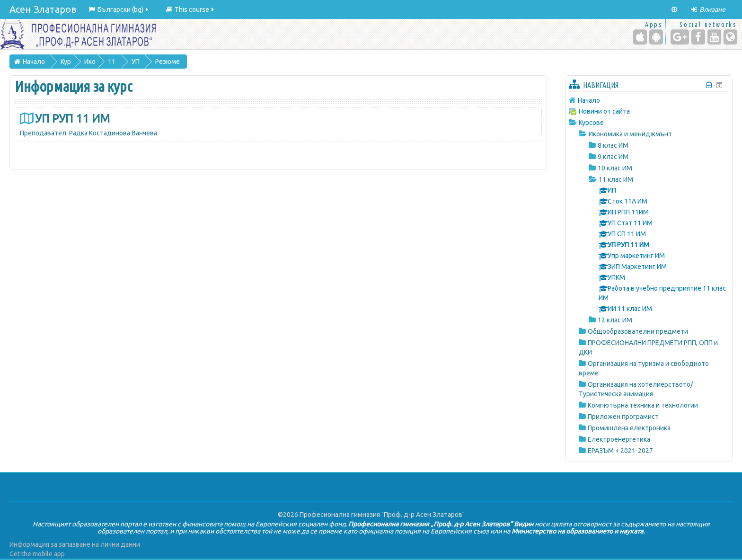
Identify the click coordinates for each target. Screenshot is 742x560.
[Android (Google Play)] (656, 37)
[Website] (730, 37)
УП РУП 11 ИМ (72, 119)
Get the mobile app (37, 554)
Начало (589, 100)
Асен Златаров (43, 9)
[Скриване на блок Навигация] (709, 85)
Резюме (168, 62)
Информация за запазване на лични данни (75, 544)
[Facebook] (698, 37)
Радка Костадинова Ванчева (113, 133)
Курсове (591, 123)
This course (191, 9)
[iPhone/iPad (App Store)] (640, 37)
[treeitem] (649, 100)
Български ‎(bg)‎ (119, 9)
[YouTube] (714, 37)
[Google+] (680, 37)
